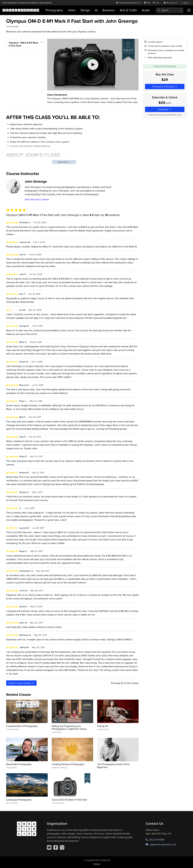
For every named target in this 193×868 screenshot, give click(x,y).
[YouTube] (49, 847)
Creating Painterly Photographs (68, 764)
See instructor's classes (37, 199)
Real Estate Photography (19, 764)
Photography (54, 10)
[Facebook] (56, 847)
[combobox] (170, 10)
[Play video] (93, 65)
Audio (146, 10)
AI (96, 10)
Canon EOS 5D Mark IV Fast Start (69, 800)
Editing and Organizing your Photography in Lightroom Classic (69, 727)
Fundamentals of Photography (22, 726)
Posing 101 (103, 726)
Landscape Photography (19, 800)
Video (72, 10)
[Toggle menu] (189, 10)
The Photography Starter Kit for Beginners (113, 766)
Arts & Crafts (128, 10)
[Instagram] (62, 847)
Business (109, 10)
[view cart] (157, 3)
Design (85, 10)
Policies (97, 864)
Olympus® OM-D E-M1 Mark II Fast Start (23, 44)
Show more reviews (21, 683)
